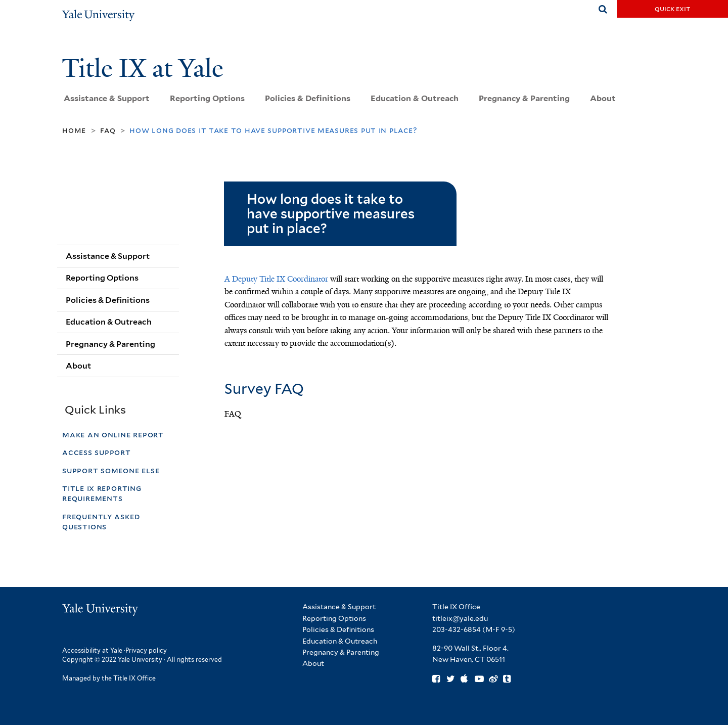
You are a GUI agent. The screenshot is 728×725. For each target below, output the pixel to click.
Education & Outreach (415, 98)
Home (74, 130)
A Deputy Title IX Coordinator (276, 279)
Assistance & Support (107, 98)
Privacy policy (146, 650)
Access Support (98, 452)
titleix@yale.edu (460, 618)
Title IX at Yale (146, 68)
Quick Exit (673, 9)
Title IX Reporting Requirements (102, 493)
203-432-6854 (457, 629)
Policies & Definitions (308, 98)
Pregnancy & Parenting (524, 98)
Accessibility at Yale (92, 650)
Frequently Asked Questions (101, 522)
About (603, 98)
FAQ (108, 130)
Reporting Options (207, 98)
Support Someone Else (111, 470)
